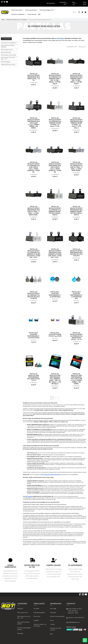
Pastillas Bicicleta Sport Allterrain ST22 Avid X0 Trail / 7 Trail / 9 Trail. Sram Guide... (76, 166)
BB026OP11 (56, 386)
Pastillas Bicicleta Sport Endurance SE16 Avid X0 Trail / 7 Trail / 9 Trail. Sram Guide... (34, 211)
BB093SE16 (77, 217)
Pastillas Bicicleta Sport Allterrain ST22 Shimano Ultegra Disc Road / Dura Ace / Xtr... (34, 253)
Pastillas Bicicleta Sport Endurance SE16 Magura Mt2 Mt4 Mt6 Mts (76, 252)
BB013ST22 (77, 342)
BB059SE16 (35, 217)
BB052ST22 (56, 129)
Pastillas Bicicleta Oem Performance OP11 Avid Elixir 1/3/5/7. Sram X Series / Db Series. (76, 379)
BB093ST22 (56, 217)
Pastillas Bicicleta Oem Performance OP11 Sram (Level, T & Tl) (34, 377)
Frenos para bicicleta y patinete (8, 46)
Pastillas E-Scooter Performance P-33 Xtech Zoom (34, 335)
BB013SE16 (35, 83)
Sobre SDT (74, 3)
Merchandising (51, 3)
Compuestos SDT (63, 3)
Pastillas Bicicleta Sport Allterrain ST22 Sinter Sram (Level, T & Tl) (76, 336)
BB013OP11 (35, 383)
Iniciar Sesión (84, 3)
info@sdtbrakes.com (74, 622)
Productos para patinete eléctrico (24, 629)
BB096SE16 (56, 260)
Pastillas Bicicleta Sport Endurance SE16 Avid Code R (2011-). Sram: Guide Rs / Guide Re (55, 167)
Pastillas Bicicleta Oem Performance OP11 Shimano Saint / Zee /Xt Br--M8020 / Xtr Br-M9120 (55, 379)
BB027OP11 (77, 386)
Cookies (52, 624)
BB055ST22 (35, 174)
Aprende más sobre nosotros (56, 629)
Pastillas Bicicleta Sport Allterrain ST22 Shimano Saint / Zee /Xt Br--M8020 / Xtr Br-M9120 (55, 79)
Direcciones (37, 616)
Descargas (20, 633)
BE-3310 (56, 299)
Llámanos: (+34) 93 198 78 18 (76, 618)
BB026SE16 (77, 86)
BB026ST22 (56, 86)
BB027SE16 (35, 130)
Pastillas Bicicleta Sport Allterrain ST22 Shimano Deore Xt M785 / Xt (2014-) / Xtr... (55, 122)
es (74, 12)
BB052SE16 (77, 130)
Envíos (52, 620)
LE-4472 (56, 338)
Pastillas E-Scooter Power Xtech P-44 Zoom (55, 334)
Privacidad (53, 613)
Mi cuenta (36, 609)
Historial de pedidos (39, 613)
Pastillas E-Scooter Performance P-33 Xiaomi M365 (55, 294)
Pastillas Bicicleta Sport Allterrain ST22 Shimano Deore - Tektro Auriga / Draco (55, 211)
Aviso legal (53, 609)
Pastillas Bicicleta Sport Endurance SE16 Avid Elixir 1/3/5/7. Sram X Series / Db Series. (34, 123)
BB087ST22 (35, 301)
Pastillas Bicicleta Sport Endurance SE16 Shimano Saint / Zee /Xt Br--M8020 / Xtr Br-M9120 (76, 79)
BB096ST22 (35, 260)
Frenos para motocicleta (8, 55)
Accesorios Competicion (9, 43)
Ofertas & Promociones (8, 64)
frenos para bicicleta (60, 496)
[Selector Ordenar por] (82, 47)
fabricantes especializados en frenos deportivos (49, 405)
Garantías (36, 620)
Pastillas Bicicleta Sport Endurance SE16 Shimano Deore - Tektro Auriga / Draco (76, 211)
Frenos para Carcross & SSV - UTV (8, 58)
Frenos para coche (7, 50)
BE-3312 (77, 301)
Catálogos (20, 609)
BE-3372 (35, 340)
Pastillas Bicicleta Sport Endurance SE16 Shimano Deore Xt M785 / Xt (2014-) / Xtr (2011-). (76, 123)
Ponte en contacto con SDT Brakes (40, 625)
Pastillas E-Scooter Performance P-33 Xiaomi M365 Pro (76, 295)
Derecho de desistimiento (57, 616)
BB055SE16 (56, 174)
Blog (51, 634)
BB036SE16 (77, 258)
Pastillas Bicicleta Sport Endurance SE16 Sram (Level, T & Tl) (34, 77)
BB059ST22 (77, 173)
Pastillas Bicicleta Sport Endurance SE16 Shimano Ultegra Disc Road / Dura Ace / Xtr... (55, 253)
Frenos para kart (6, 52)
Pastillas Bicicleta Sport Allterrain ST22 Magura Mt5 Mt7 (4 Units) (34, 295)
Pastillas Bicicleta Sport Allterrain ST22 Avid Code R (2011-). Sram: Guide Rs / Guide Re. (34, 167)
